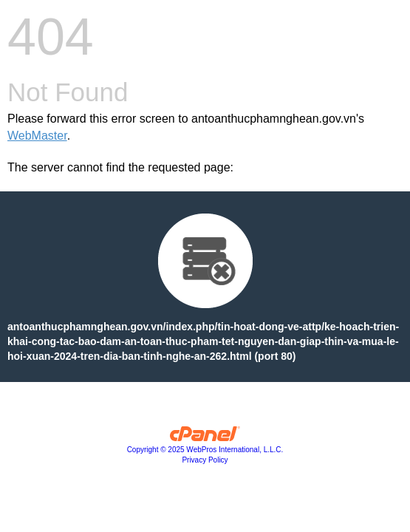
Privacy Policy (205, 460)
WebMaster (37, 136)
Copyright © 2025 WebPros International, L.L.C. (205, 450)
